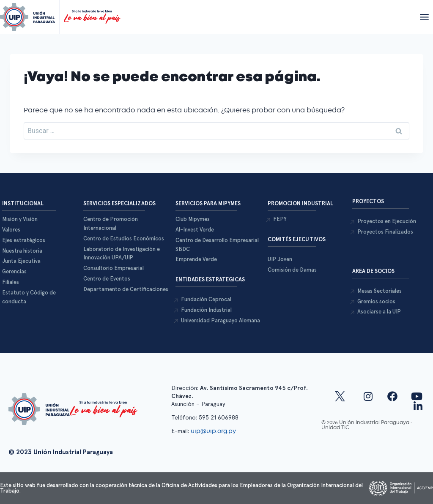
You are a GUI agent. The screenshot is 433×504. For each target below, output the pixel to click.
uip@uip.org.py (214, 431)
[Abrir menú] (424, 17)
